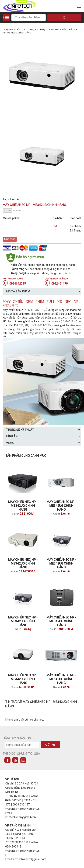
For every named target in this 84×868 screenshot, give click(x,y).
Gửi (50, 745)
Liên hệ (14, 199)
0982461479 (56, 283)
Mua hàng (10, 239)
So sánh (7, 210)
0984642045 (14, 283)
